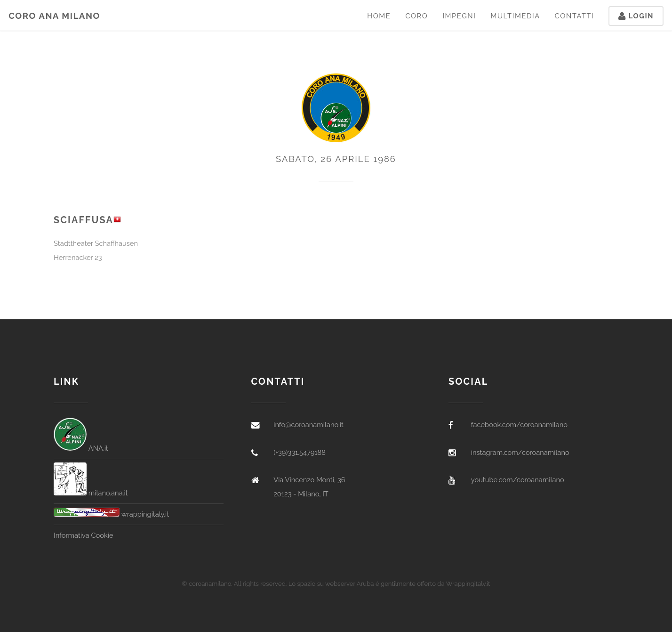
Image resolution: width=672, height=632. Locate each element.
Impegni (459, 16)
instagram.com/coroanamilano (520, 452)
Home (379, 16)
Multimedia (515, 16)
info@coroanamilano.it (308, 425)
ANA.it (81, 448)
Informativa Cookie (83, 535)
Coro (416, 16)
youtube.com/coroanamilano (518, 480)
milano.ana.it (91, 493)
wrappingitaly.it (111, 514)
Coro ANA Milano (54, 16)
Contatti (575, 16)
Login (636, 16)
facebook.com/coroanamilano (519, 425)
